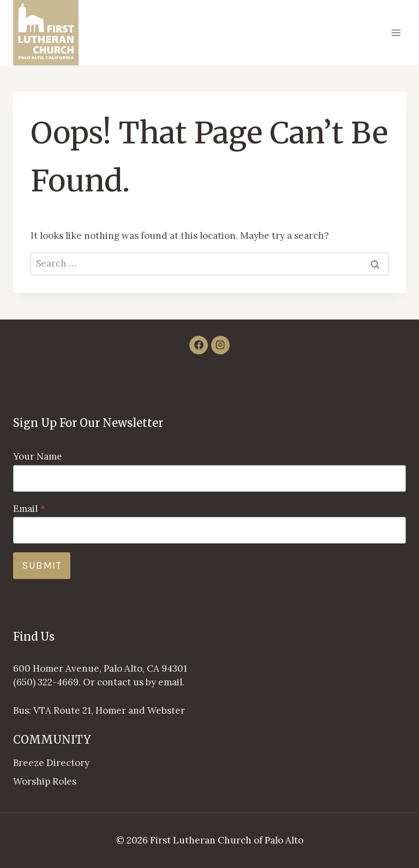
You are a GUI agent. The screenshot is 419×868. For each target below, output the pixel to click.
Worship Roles (45, 781)
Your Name (38, 456)
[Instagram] (220, 345)
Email (29, 509)
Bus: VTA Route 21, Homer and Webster (99, 710)
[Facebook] (199, 345)
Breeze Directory (51, 763)
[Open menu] (396, 32)
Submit (42, 565)
